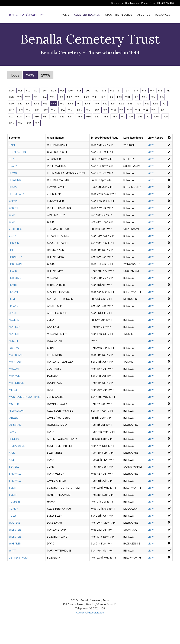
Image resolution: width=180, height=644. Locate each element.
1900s (30, 75)
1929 (86, 97)
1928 (78, 97)
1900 (11, 90)
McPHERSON (17, 383)
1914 (127, 90)
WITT (12, 550)
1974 (146, 110)
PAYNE (12, 432)
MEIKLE (13, 390)
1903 (36, 90)
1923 (36, 97)
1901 (20, 90)
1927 (69, 97)
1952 (121, 103)
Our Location (132, 3)
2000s (46, 75)
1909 (88, 90)
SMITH (13, 488)
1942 (36, 103)
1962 (45, 110)
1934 (128, 97)
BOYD (12, 159)
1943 (45, 103)
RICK (12, 452)
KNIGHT (14, 341)
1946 (70, 103)
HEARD (13, 271)
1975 (154, 110)
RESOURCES (163, 14)
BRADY (13, 166)
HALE (12, 250)
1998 (28, 123)
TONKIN (14, 508)
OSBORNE (15, 425)
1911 (104, 90)
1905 (53, 90)
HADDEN (14, 243)
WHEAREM (15, 543)
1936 (144, 97)
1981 (45, 116)
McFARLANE (16, 355)
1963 (54, 110)
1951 (113, 103)
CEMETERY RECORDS (87, 14)
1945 (62, 103)
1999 (37, 123)
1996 (11, 123)
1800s (15, 75)
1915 (136, 90)
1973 (137, 110)
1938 (161, 97)
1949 (96, 103)
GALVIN (13, 201)
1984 (70, 116)
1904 (45, 90)
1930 (95, 97)
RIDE (12, 459)
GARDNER (15, 208)
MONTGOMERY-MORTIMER (25, 397)
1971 (121, 110)
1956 (155, 103)
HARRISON (15, 264)
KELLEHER (15, 320)
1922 (28, 97)
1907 (70, 90)
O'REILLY (14, 417)
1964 (62, 110)
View (151, 145)
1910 (96, 90)
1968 (96, 110)
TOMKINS (15, 501)
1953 (130, 103)
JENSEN (14, 313)
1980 (36, 116)
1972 (129, 110)
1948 (88, 103)
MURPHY (14, 404)
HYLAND (14, 306)
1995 (165, 116)
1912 (112, 90)
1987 (97, 116)
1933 (119, 97)
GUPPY (13, 236)
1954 (138, 103)
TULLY (12, 515)
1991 (131, 116)
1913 (119, 90)
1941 (28, 103)
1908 (79, 90)
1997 (20, 123)
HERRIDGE (15, 278)
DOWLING (15, 180)
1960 (29, 110)
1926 (61, 97)
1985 (79, 116)
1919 (168, 90)
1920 (11, 97)
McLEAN (14, 369)
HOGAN (13, 292)
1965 (71, 110)
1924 (44, 97)
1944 (53, 103)
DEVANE (14, 173)
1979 (28, 116)
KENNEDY (14, 327)
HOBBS (13, 285)
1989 (114, 116)
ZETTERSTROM (18, 557)
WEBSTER (15, 529)
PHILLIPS (14, 439)
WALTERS (15, 522)
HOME (65, 14)
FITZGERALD (16, 194)
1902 (28, 90)
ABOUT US (144, 14)
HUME (13, 299)
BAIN (12, 145)
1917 (152, 90)
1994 (157, 116)
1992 (140, 116)
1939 (11, 103)
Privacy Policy (148, 3)
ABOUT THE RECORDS (119, 14)
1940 (20, 103)
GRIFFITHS (15, 229)
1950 (105, 103)
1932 (111, 97)
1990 (123, 116)
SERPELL (14, 466)
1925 (53, 97)
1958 (11, 110)
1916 (144, 90)
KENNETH (15, 334)
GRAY (12, 215)
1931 (103, 97)
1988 (105, 116)
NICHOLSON (16, 410)
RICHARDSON (17, 446)
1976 (162, 110)
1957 (164, 103)
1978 (19, 116)
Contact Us (117, 3)
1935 (136, 97)
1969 (105, 110)
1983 (62, 116)
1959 (20, 110)
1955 (147, 103)
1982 (53, 116)
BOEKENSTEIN (17, 152)
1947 (79, 103)
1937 (153, 97)
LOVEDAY (14, 348)
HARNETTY (15, 257)
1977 (11, 116)
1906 (62, 90)
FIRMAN (14, 187)
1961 (37, 110)
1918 (160, 90)
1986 (88, 116)
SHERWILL (15, 473)
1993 (148, 116)
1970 (113, 110)
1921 (19, 97)
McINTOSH (16, 361)
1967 (88, 110)
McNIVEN (15, 376)
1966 (79, 110)
